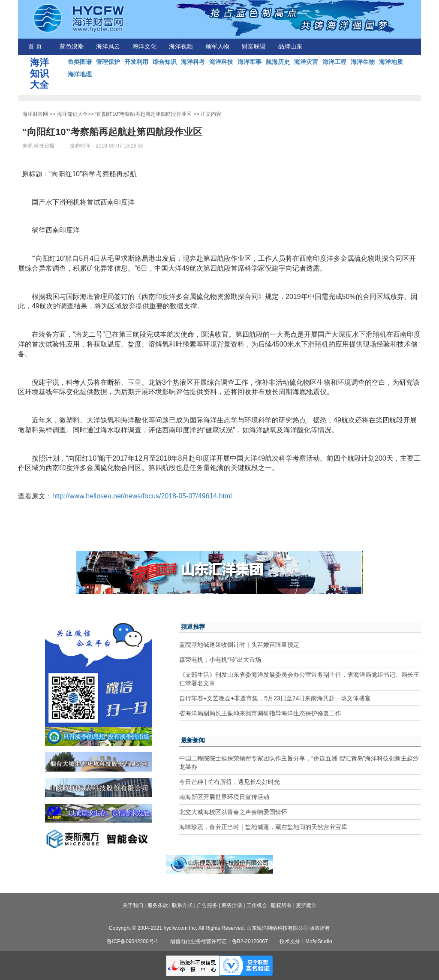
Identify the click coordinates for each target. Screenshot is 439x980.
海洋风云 (108, 47)
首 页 (35, 47)
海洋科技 (221, 62)
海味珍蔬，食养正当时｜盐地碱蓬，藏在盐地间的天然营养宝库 (263, 827)
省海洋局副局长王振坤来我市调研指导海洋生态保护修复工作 (260, 713)
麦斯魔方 (306, 905)
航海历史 (278, 62)
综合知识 (165, 62)
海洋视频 (181, 47)
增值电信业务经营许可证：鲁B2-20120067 (219, 941)
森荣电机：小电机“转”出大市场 (220, 660)
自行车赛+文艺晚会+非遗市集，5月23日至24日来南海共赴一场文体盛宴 (275, 698)
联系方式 (182, 905)
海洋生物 (363, 62)
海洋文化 (144, 47)
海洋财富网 (35, 114)
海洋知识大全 (72, 114)
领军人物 (217, 47)
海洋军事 (250, 62)
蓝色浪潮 (72, 47)
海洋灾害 (306, 62)
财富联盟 (254, 47)
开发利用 (136, 62)
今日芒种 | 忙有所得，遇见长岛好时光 (230, 782)
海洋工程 (334, 62)
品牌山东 (290, 47)
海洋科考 (193, 62)
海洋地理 (80, 74)
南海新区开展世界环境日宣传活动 (224, 797)
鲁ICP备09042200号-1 (132, 941)
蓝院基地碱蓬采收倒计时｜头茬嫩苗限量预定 (239, 645)
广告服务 (207, 905)
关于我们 (133, 905)
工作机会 (257, 905)
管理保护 (108, 62)
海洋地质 (391, 62)
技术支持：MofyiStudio (306, 941)
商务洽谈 (232, 905)
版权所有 (281, 905)
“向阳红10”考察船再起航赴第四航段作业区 (143, 114)
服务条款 (158, 905)
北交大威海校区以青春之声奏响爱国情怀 (233, 812)
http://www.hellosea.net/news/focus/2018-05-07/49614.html (142, 496)
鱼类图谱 (80, 62)
